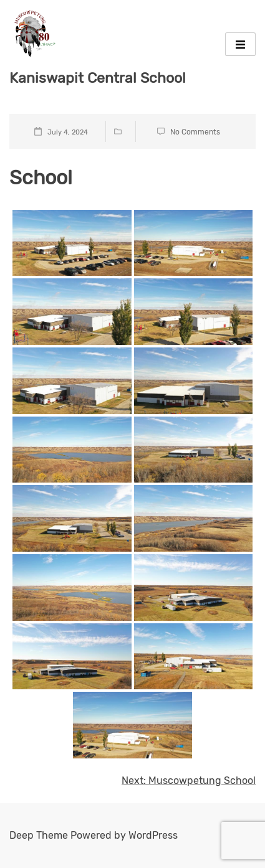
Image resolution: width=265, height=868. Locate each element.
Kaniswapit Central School (98, 78)
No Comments (195, 132)
